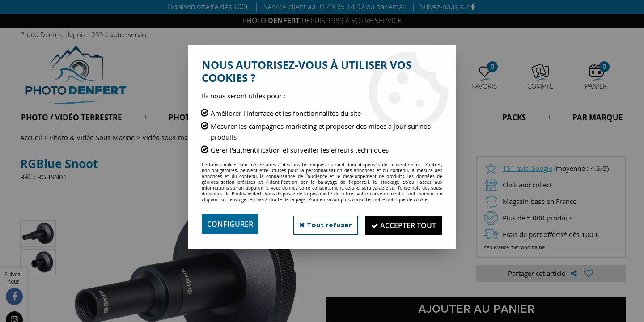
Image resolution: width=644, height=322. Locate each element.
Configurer (230, 224)
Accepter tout (402, 224)
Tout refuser (321, 224)
